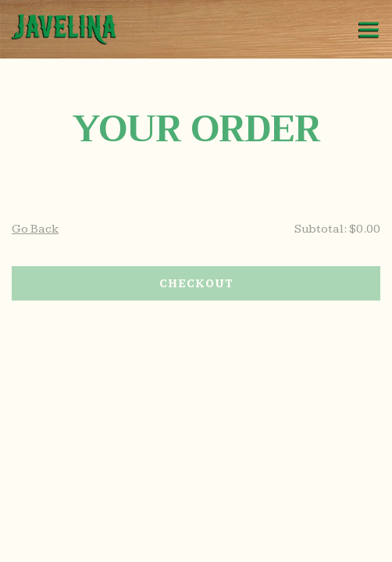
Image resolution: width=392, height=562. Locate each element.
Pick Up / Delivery (196, 545)
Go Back (35, 229)
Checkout (196, 284)
